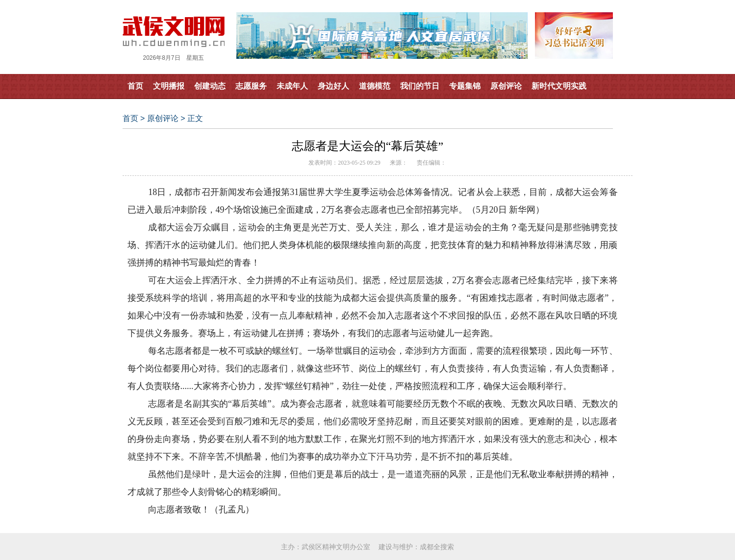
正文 (195, 118)
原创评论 (506, 86)
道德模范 (375, 86)
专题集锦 (465, 86)
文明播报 (169, 86)
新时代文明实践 (559, 86)
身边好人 (333, 86)
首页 (135, 86)
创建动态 (210, 86)
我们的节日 (420, 86)
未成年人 (292, 86)
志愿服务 (251, 86)
